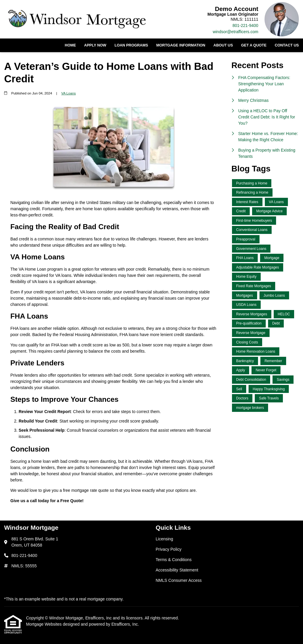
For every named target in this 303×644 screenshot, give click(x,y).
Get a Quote (254, 45)
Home (70, 45)
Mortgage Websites (44, 624)
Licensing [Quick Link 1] (164, 539)
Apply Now (95, 45)
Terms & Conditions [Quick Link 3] (174, 560)
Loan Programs (131, 45)
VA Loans (69, 93)
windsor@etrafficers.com (236, 32)
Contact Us (287, 45)
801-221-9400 (245, 25)
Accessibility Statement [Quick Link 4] (177, 570)
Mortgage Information (181, 45)
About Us (223, 45)
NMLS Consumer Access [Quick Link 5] (179, 580)
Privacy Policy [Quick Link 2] (169, 549)
